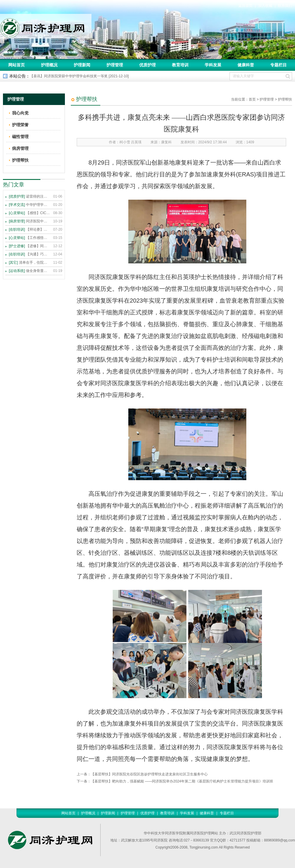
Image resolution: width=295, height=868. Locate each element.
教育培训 (180, 65)
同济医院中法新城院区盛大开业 (29, 221)
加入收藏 (265, 6)
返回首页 (245, 6)
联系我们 (285, 6)
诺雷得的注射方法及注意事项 (29, 196)
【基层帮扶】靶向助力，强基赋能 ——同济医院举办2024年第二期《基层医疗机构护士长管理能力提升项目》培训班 (182, 781)
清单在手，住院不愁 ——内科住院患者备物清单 (29, 262)
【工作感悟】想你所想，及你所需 (29, 238)
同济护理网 (46, 26)
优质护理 (147, 65)
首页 (252, 99)
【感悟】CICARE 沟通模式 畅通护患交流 (29, 213)
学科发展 (213, 65)
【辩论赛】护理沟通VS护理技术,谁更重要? (29, 229)
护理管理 (115, 65)
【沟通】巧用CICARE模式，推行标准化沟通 (29, 254)
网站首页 (17, 65)
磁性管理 (20, 137)
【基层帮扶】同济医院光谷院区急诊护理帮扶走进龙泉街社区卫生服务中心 (149, 774)
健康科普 (246, 65)
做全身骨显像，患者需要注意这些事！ (29, 271)
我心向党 (20, 113)
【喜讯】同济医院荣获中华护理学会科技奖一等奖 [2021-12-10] (79, 76)
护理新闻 (82, 65)
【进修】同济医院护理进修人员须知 (29, 246)
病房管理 (20, 148)
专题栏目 (278, 65)
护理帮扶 (285, 99)
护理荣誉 (20, 125)
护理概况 (49, 65)
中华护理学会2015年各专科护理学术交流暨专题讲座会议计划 (29, 205)
